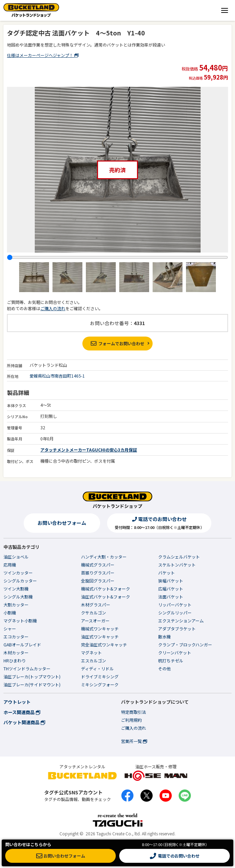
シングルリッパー (175, 613)
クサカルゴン (94, 613)
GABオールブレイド (22, 644)
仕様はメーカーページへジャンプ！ (43, 55)
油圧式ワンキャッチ (100, 636)
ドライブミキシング (100, 676)
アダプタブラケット (177, 629)
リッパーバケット (175, 605)
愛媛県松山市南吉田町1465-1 (57, 376)
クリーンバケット (175, 652)
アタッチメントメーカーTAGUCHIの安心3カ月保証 (89, 450)
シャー (10, 629)
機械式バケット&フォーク (106, 589)
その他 (164, 668)
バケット (167, 573)
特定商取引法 (133, 712)
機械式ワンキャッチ (100, 629)
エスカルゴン (94, 660)
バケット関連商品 (24, 722)
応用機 (10, 565)
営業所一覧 (134, 741)
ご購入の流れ (53, 308)
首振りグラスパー (98, 573)
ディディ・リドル (97, 668)
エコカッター (16, 636)
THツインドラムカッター (27, 668)
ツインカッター (18, 573)
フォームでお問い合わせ (117, 343)
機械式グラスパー (98, 565)
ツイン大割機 (16, 589)
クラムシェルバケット (179, 557)
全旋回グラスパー (98, 581)
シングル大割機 (18, 597)
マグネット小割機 (20, 621)
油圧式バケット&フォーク (106, 597)
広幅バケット (171, 589)
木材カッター (16, 652)
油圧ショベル (16, 557)
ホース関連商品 (22, 712)
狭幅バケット (171, 581)
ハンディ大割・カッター (104, 557)
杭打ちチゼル (171, 660)
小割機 (10, 613)
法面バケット (171, 597)
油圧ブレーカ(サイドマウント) (32, 684)
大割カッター (16, 605)
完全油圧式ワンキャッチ (104, 644)
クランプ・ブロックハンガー (185, 644)
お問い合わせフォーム (62, 523)
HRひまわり (15, 660)
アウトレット (17, 702)
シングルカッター (20, 581)
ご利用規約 (131, 720)
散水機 (164, 636)
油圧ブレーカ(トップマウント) (32, 676)
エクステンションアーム (181, 621)
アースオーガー (95, 621)
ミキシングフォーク (100, 684)
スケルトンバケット (177, 565)
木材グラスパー (96, 605)
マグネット (91, 652)
